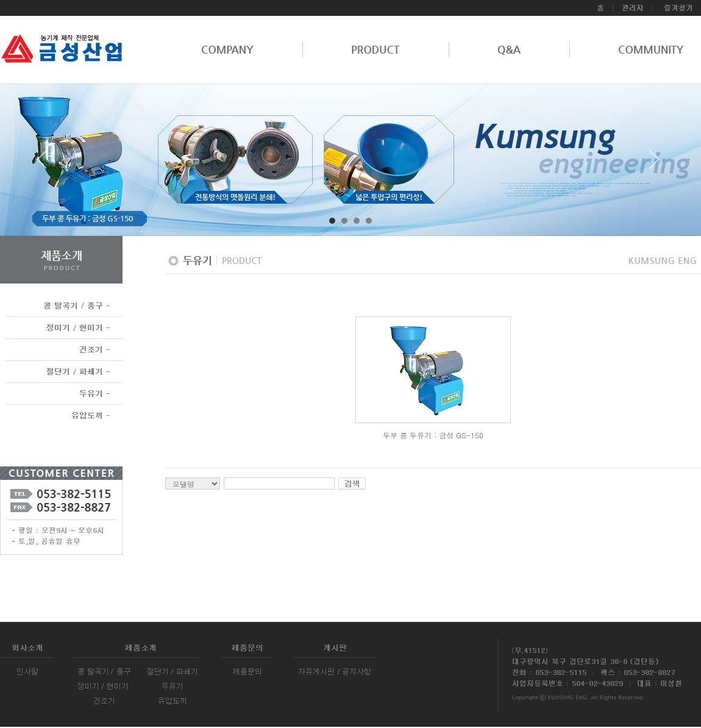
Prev (46, 164)
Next (655, 164)
